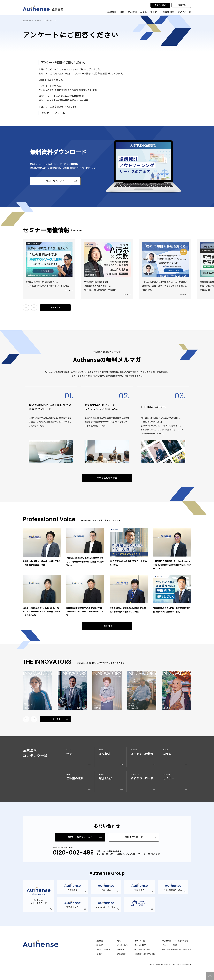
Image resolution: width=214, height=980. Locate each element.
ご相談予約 (181, 5)
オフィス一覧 (140, 941)
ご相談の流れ (122, 945)
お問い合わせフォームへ (80, 837)
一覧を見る (55, 308)
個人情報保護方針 (141, 945)
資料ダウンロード (134, 837)
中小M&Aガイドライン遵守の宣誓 (175, 941)
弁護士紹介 (168, 12)
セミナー (155, 12)
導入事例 (132, 12)
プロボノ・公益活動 (170, 945)
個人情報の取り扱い (142, 949)
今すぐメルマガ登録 (107, 478)
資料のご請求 (160, 5)
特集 (122, 12)
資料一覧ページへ (55, 181)
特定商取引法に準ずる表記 (145, 954)
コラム (144, 12)
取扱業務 (100, 941)
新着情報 (121, 949)
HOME (26, 20)
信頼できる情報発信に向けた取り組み (177, 949)
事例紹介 (100, 945)
